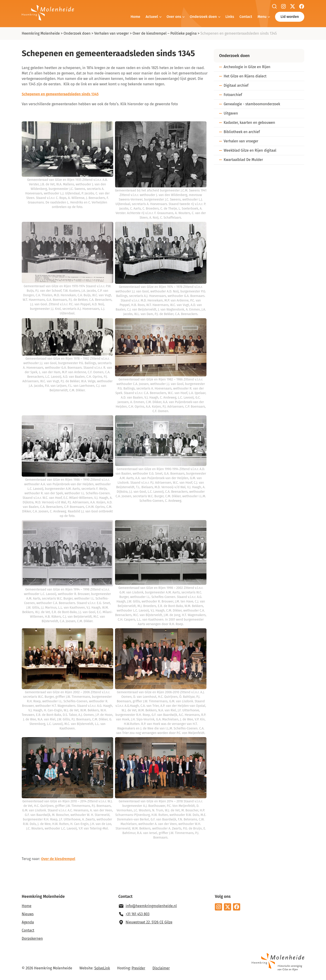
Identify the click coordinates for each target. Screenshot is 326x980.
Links (230, 17)
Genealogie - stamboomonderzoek (252, 104)
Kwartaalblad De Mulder (243, 160)
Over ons (174, 17)
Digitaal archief (236, 85)
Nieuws (28, 914)
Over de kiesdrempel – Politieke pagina (165, 33)
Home (135, 17)
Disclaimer (161, 968)
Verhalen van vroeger (111, 33)
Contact (246, 17)
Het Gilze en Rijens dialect (245, 76)
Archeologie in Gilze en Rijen (247, 67)
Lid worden (290, 17)
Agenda (28, 922)
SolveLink (102, 968)
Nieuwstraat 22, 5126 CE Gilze (149, 922)
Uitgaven (231, 113)
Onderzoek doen (203, 17)
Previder (138, 968)
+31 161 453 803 (138, 914)
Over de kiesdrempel (58, 859)
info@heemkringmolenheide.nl (151, 906)
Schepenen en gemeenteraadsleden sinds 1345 (60, 94)
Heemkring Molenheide (41, 33)
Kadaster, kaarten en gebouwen (249, 123)
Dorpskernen (32, 938)
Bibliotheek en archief (242, 132)
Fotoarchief (233, 95)
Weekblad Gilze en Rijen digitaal (250, 150)
